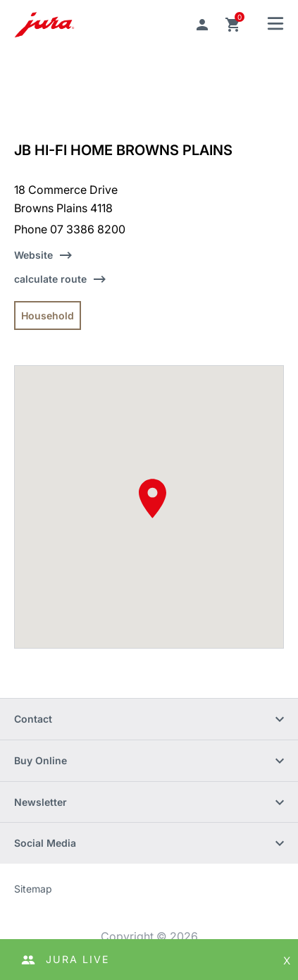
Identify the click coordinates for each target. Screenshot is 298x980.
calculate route (50, 279)
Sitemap (33, 889)
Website (33, 255)
